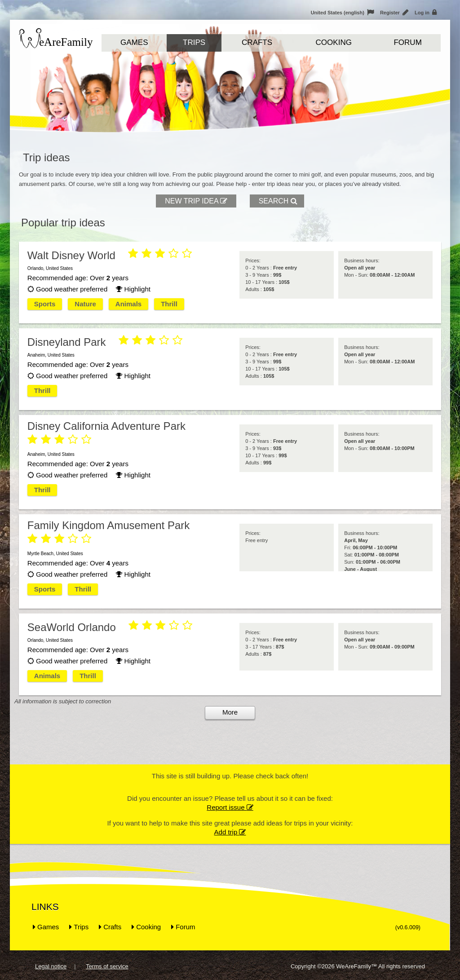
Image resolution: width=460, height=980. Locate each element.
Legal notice (51, 966)
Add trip (230, 832)
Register (394, 13)
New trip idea (197, 201)
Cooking (334, 42)
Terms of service (107, 966)
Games (134, 42)
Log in (426, 13)
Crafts (257, 42)
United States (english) (342, 13)
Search (278, 201)
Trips (194, 42)
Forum (407, 42)
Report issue (230, 807)
